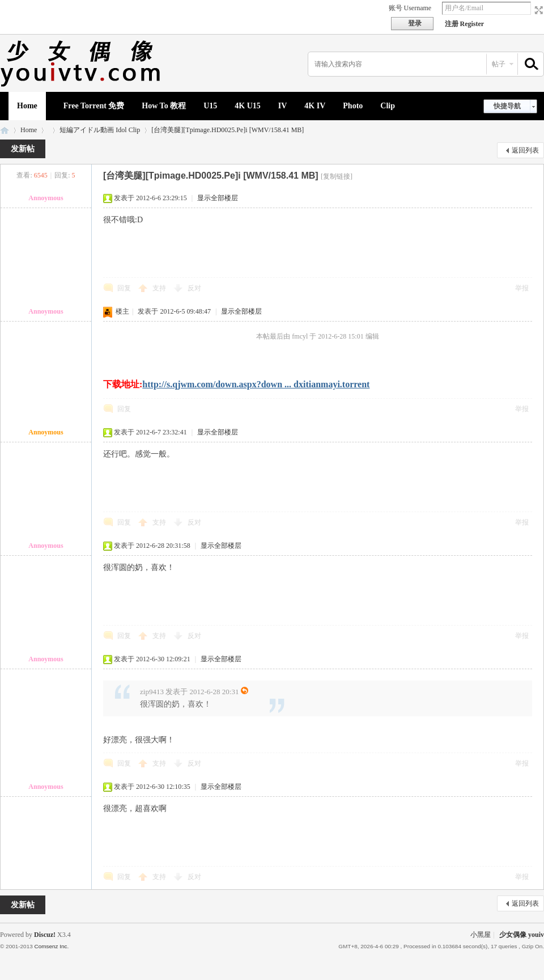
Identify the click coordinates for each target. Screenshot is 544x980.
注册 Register (465, 24)
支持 (160, 288)
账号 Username (410, 8)
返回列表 (525, 150)
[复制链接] (337, 176)
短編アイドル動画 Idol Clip (100, 130)
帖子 (499, 64)
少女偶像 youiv (5, 130)
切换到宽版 (537, 10)
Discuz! (45, 935)
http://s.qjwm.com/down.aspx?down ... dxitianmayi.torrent (256, 384)
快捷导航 (507, 106)
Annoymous (46, 198)
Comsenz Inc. (51, 946)
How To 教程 (164, 106)
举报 (522, 288)
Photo (353, 106)
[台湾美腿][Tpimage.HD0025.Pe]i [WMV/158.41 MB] (228, 130)
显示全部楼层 (218, 198)
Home (27, 106)
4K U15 (248, 106)
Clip (388, 106)
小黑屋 (481, 935)
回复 (124, 288)
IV (283, 106)
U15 (210, 106)
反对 (194, 288)
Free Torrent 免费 (94, 106)
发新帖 (23, 149)
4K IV (315, 106)
